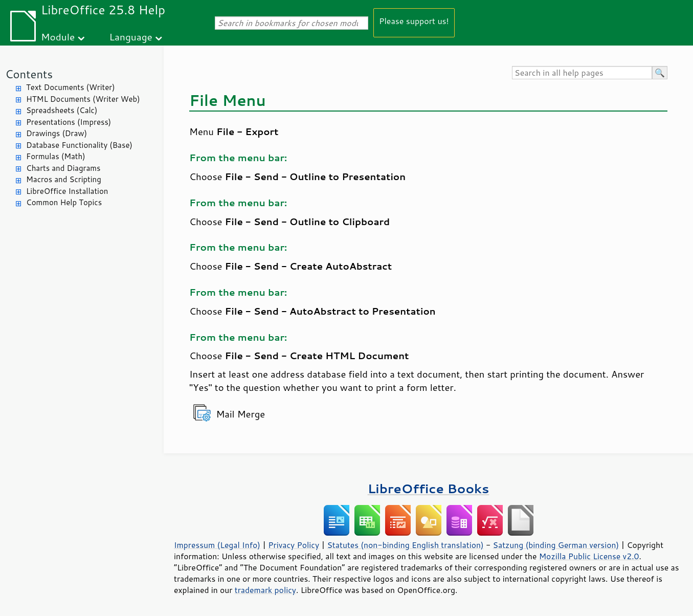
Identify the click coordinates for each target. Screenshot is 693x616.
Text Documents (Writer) (71, 87)
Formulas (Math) (56, 156)
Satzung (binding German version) (556, 545)
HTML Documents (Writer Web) (83, 99)
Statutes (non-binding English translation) (405, 545)
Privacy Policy (294, 545)
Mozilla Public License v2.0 (589, 556)
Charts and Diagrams (63, 168)
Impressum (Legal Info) (217, 545)
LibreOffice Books (429, 488)
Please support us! (414, 21)
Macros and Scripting (64, 179)
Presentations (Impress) (69, 122)
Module (58, 37)
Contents (29, 74)
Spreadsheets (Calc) (62, 110)
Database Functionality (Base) (79, 145)
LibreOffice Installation (67, 191)
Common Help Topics (64, 202)
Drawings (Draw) (57, 133)
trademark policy (265, 590)
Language (131, 37)
